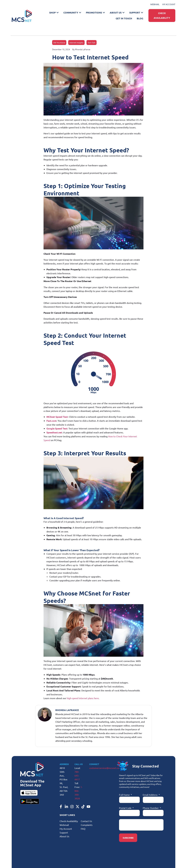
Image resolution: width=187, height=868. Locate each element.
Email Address (150, 795)
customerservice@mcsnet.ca (104, 768)
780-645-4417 (77, 776)
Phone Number (151, 808)
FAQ (83, 829)
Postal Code (126, 808)
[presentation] (141, 825)
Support (64, 832)
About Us (64, 836)
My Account (66, 829)
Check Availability (69, 821)
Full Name (125, 795)
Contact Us (86, 821)
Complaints (87, 825)
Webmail (64, 825)
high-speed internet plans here (83, 698)
